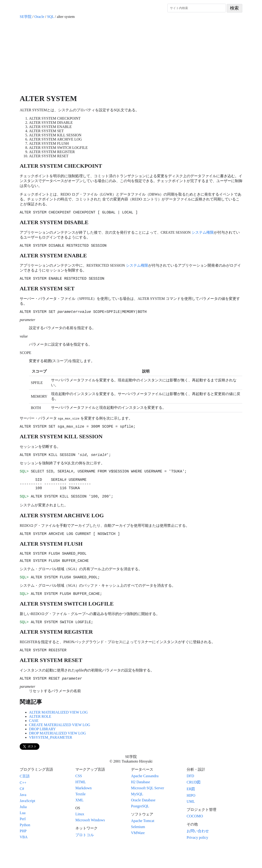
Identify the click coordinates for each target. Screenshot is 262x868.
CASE (34, 742)
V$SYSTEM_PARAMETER (51, 758)
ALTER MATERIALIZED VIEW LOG (58, 733)
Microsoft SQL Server (148, 809)
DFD (190, 797)
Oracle (39, 17)
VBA (24, 858)
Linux (80, 835)
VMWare (138, 854)
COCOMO (195, 837)
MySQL (137, 815)
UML (191, 822)
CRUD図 (194, 803)
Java (23, 816)
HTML (81, 803)
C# (22, 810)
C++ (23, 804)
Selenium (138, 848)
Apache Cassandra (145, 797)
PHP (23, 852)
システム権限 (203, 233)
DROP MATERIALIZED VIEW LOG (57, 754)
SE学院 (26, 17)
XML (80, 821)
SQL (51, 17)
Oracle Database (143, 821)
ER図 (191, 810)
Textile (80, 815)
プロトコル (85, 856)
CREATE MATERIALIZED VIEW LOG (60, 746)
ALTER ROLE (40, 737)
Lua (23, 834)
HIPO (191, 816)
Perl (23, 840)
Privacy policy (197, 858)
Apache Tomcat (143, 842)
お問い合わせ (198, 852)
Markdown (83, 809)
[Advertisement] (131, 57)
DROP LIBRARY (42, 750)
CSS (79, 797)
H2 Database (141, 803)
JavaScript (27, 822)
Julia (23, 828)
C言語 (25, 797)
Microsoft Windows (90, 841)
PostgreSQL (140, 827)
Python (25, 846)
